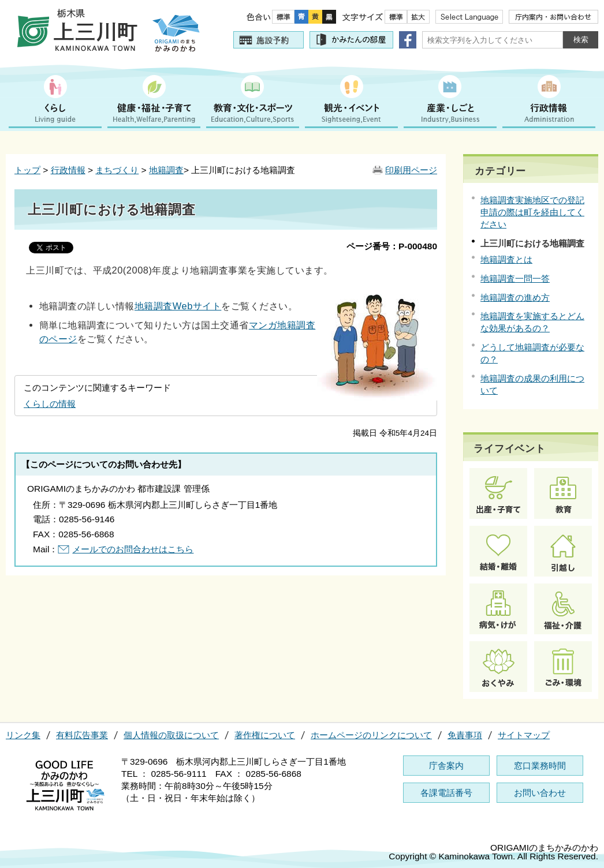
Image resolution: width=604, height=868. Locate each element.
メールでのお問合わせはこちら (133, 549)
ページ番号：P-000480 (392, 246)
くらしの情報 (50, 404)
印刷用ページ (411, 170)
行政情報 (68, 170)
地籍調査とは (506, 259)
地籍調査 (166, 170)
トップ (27, 170)
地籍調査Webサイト (178, 306)
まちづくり (117, 170)
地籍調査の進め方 (515, 298)
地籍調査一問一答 (515, 278)
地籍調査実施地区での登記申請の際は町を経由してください (532, 212)
